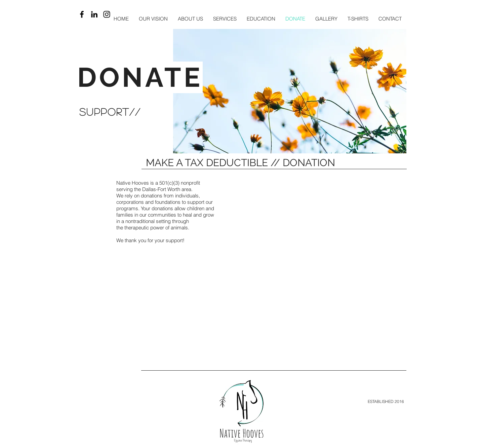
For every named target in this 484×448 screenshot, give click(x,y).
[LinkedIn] (94, 14)
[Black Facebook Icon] (82, 14)
